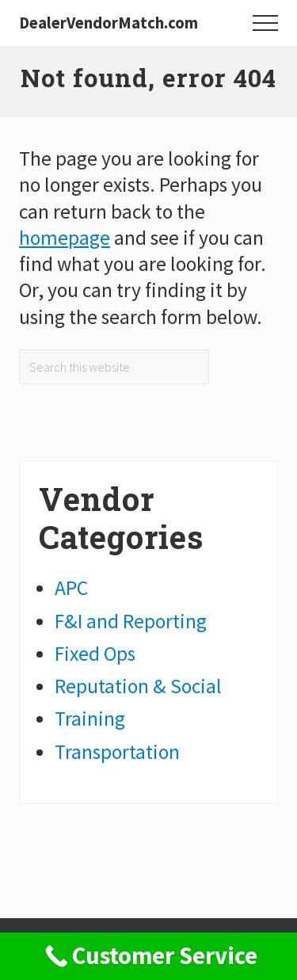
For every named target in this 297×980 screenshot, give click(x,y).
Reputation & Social (138, 686)
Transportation (117, 752)
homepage (65, 238)
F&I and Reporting (131, 621)
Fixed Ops (95, 654)
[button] (265, 23)
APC (71, 588)
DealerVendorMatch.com (109, 23)
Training (90, 719)
